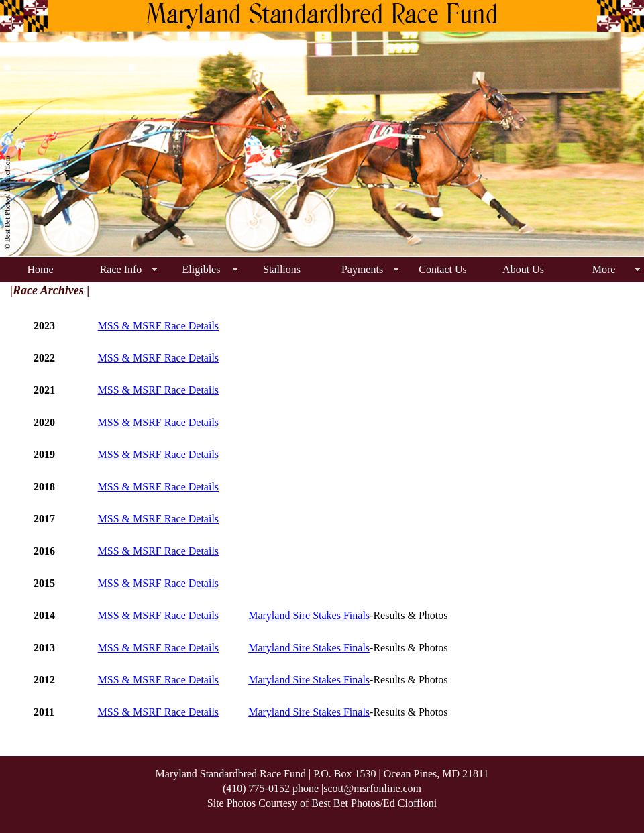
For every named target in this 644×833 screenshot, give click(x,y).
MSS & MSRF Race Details (158, 326)
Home (40, 269)
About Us (523, 269)
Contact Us (443, 269)
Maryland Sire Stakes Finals (309, 615)
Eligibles (202, 269)
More (604, 269)
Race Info (121, 269)
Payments (362, 269)
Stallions (282, 269)
